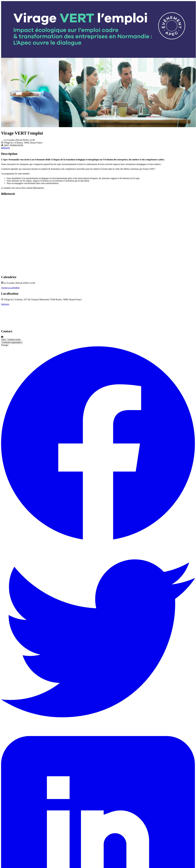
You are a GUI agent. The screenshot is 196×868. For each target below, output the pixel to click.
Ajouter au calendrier (10, 288)
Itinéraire (5, 304)
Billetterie (5, 148)
